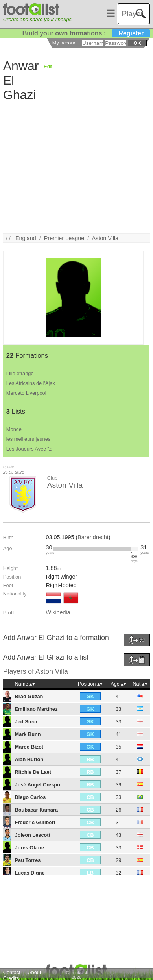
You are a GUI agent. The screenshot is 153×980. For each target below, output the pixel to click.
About (34, 972)
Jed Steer (26, 722)
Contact (12, 972)
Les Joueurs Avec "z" (30, 449)
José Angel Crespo (38, 785)
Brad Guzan (29, 696)
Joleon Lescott (33, 835)
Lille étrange (20, 373)
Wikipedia (58, 612)
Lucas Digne (30, 873)
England (26, 238)
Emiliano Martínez (36, 709)
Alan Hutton (29, 759)
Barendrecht (93, 537)
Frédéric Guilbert (35, 822)
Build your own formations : (86, 33)
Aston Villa (105, 238)
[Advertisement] (74, 160)
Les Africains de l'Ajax (31, 383)
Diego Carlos (30, 797)
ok (137, 43)
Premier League (64, 238)
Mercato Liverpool (26, 393)
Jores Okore (30, 848)
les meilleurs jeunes (28, 439)
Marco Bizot (29, 747)
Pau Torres (28, 860)
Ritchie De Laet (33, 772)
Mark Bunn (28, 734)
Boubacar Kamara (37, 810)
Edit (48, 66)
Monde (14, 429)
